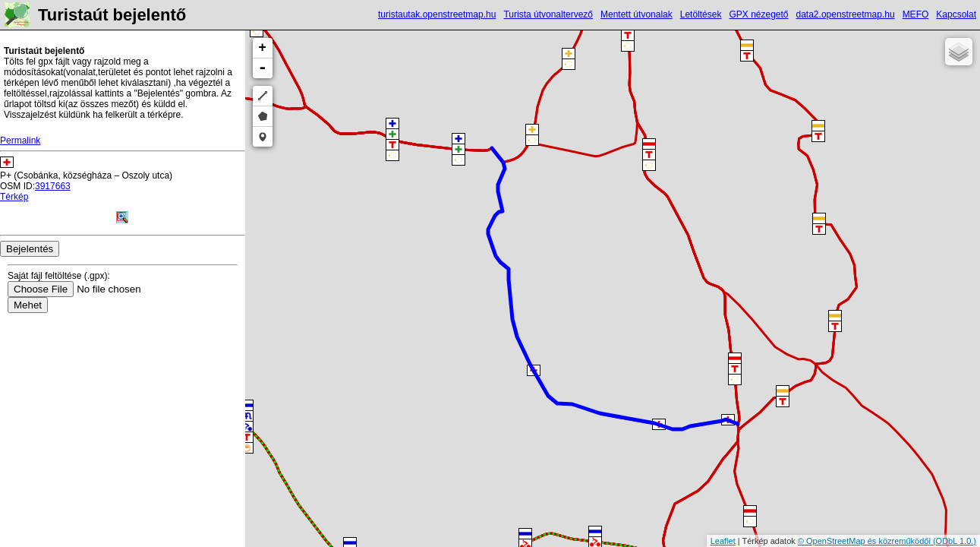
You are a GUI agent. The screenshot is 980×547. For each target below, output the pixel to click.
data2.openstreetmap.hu (846, 14)
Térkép (14, 197)
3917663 (53, 186)
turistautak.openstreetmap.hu (437, 14)
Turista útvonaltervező (548, 14)
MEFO (916, 14)
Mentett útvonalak (637, 14)
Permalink (20, 141)
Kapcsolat (956, 14)
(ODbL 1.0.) (955, 541)
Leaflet (723, 541)
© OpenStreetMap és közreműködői (865, 541)
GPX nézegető (758, 14)
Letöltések (701, 14)
